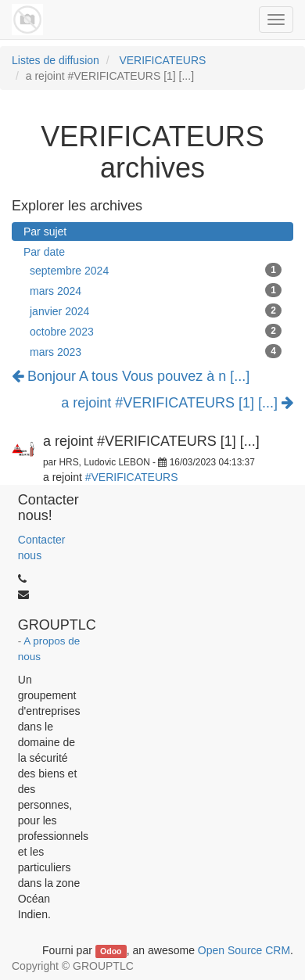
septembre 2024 (156, 270)
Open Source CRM (244, 950)
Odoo (111, 951)
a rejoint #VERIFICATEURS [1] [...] (177, 403)
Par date (44, 252)
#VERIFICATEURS (132, 477)
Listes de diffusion (56, 60)
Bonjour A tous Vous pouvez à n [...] (131, 376)
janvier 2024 (156, 311)
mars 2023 (156, 351)
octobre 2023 (156, 331)
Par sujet (45, 232)
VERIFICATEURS (162, 60)
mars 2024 (156, 290)
